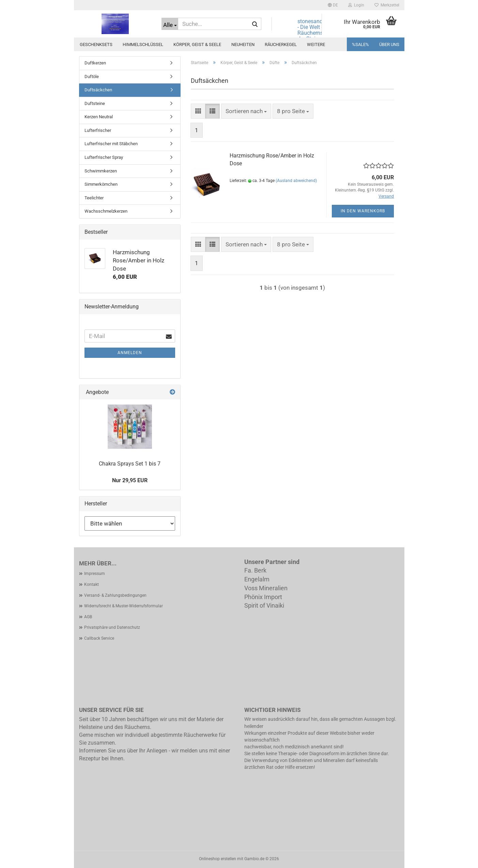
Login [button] (356, 5)
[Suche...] (170, 24)
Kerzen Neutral (99, 117)
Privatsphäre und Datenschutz (112, 627)
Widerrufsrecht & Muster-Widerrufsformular (124, 606)
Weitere (316, 44)
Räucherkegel (281, 44)
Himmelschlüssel (143, 44)
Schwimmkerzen (101, 171)
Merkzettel (387, 5)
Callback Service (99, 638)
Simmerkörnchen (101, 184)
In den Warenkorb (363, 211)
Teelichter (94, 198)
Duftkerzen (95, 63)
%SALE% (360, 44)
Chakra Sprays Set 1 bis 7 (130, 464)
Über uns (389, 44)
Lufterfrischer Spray (104, 157)
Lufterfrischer (98, 130)
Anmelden (130, 353)
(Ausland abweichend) (296, 181)
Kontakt (91, 584)
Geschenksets (96, 44)
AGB (88, 617)
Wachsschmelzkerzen (106, 211)
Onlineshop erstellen (218, 859)
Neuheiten (243, 44)
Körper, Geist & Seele (197, 44)
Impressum (95, 574)
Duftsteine (95, 103)
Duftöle (92, 77)
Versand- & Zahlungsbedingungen (115, 595)
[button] (333, 5)
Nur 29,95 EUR (130, 480)
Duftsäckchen (98, 90)
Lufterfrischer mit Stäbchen (111, 144)
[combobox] (246, 111)
